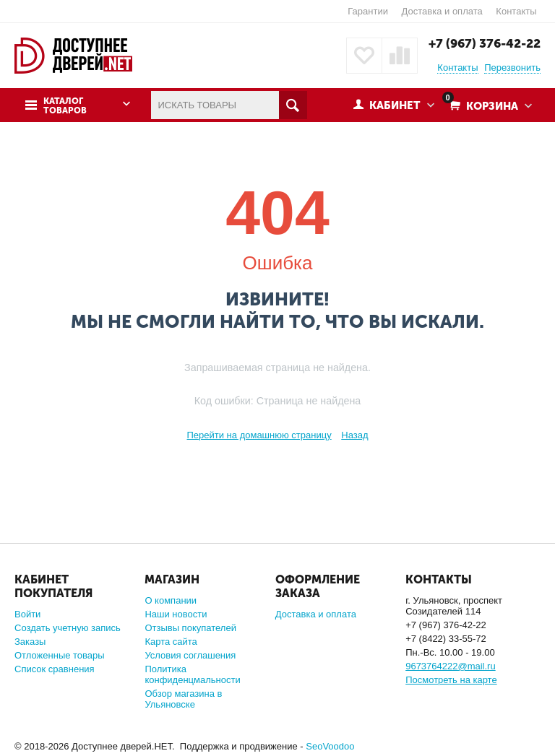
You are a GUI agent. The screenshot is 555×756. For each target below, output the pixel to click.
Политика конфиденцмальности (192, 674)
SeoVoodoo (330, 746)
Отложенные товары (60, 655)
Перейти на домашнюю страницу (259, 435)
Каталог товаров (65, 106)
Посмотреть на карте (451, 680)
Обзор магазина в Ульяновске (183, 699)
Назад (354, 435)
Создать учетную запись (68, 628)
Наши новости (176, 614)
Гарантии (368, 11)
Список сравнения (55, 669)
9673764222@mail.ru (451, 666)
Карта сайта (171, 642)
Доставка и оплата (442, 11)
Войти (27, 614)
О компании (171, 600)
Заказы (30, 642)
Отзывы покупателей (190, 628)
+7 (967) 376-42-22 (485, 43)
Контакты (516, 11)
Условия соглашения (190, 655)
